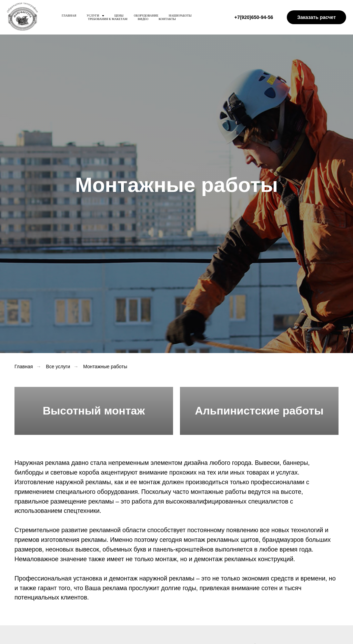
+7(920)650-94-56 (254, 17)
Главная (69, 16)
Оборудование (146, 16)
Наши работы (180, 16)
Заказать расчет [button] (316, 17)
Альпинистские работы (259, 411)
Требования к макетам (108, 19)
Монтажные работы (105, 367)
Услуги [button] (93, 16)
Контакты (167, 19)
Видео (143, 19)
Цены (119, 16)
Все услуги (58, 367)
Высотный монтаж (94, 411)
